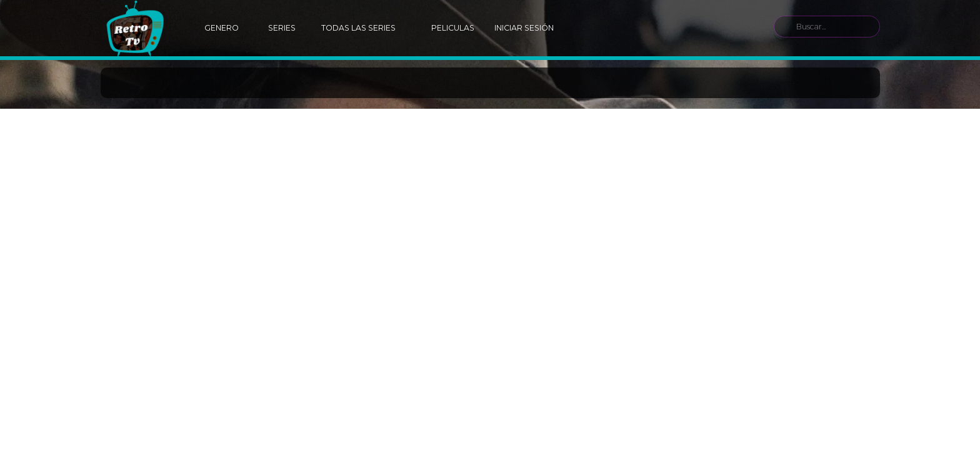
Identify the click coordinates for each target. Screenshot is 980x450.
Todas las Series (358, 28)
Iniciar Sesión (524, 28)
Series (282, 28)
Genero (222, 28)
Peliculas (453, 28)
